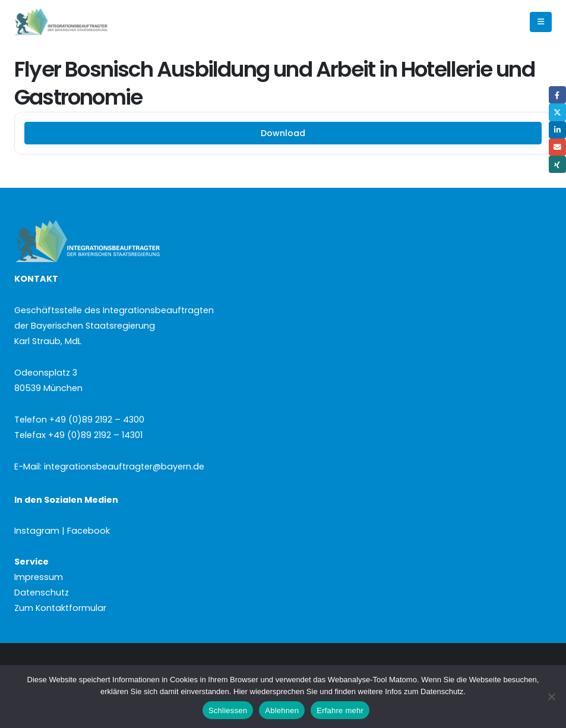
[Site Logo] (81, 22)
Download (283, 133)
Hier (241, 691)
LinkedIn (557, 130)
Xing (557, 164)
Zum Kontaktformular (60, 608)
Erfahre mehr (340, 710)
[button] (541, 22)
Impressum (39, 577)
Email (557, 147)
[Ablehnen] (551, 697)
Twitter (557, 112)
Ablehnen (282, 710)
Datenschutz (42, 593)
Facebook (557, 95)
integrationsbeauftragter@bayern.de (124, 467)
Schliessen (228, 710)
